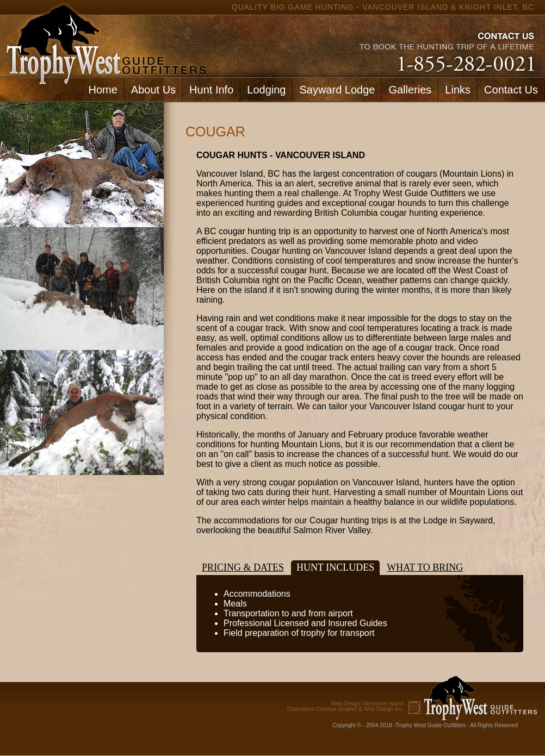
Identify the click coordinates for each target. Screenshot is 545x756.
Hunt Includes (335, 567)
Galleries (410, 90)
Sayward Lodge (337, 90)
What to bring (425, 567)
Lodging (266, 90)
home (104, 38)
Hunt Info (211, 90)
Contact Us (511, 90)
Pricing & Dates (243, 567)
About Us (153, 90)
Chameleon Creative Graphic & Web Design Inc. (345, 707)
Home (103, 90)
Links (458, 90)
